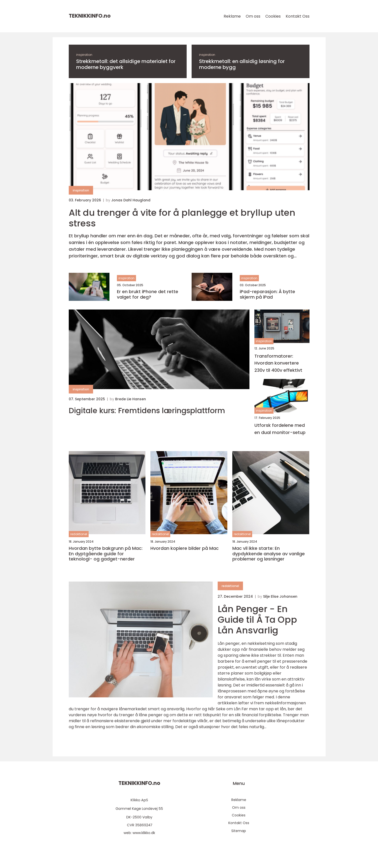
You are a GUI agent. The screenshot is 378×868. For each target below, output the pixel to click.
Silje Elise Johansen (280, 596)
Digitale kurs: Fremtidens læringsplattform (147, 411)
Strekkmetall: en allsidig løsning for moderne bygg (242, 64)
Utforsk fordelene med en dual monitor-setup (280, 429)
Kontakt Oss (298, 16)
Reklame (232, 16)
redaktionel (79, 534)
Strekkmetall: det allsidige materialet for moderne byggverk (126, 64)
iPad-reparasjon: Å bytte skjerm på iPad (267, 294)
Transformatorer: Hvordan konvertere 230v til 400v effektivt (278, 363)
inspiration (84, 55)
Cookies (273, 16)
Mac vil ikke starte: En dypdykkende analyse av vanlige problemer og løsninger (269, 554)
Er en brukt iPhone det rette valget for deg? (148, 294)
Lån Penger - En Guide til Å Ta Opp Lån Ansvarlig (257, 620)
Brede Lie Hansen (131, 399)
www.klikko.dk (144, 833)
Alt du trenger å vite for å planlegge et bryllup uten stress (182, 218)
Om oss (253, 16)
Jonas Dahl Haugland (131, 200)
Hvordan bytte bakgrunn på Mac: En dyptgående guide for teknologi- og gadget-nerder (106, 554)
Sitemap (239, 831)
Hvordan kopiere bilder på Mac (185, 548)
